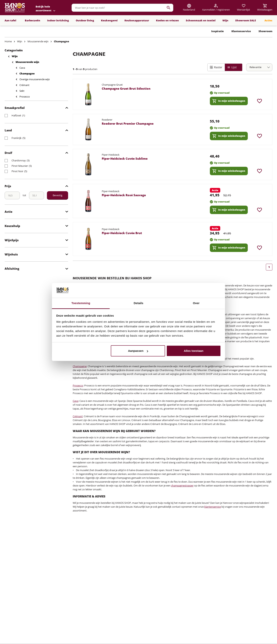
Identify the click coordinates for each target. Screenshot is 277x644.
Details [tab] (138, 303)
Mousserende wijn (38, 41)
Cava (22, 68)
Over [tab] (196, 303)
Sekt (22, 91)
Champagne (61, 41)
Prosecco (25, 97)
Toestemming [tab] (81, 303)
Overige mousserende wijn (35, 79)
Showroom (265, 31)
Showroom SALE (246, 20)
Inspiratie (217, 31)
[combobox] (122, 8)
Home (8, 41)
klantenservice (213, 507)
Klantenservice (241, 31)
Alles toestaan (194, 351)
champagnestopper (182, 486)
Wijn (225, 20)
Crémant (24, 85)
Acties (268, 20)
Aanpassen (138, 351)
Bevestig (58, 195)
